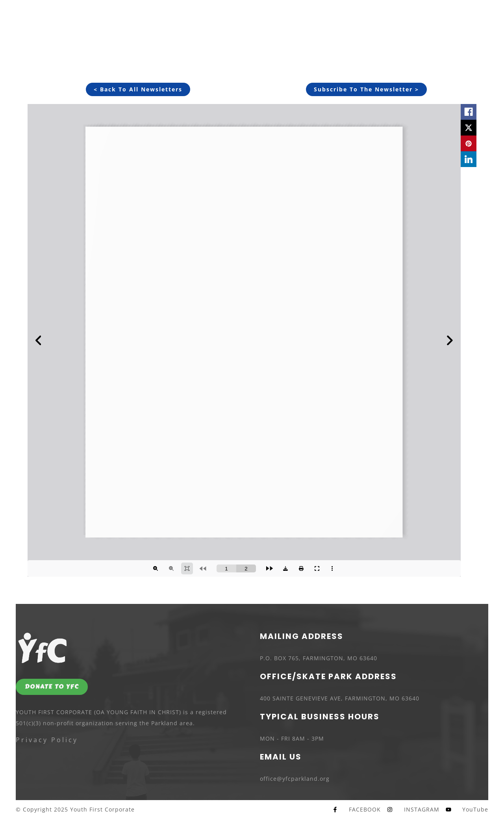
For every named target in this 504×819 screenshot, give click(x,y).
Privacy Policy (47, 740)
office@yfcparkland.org (295, 779)
